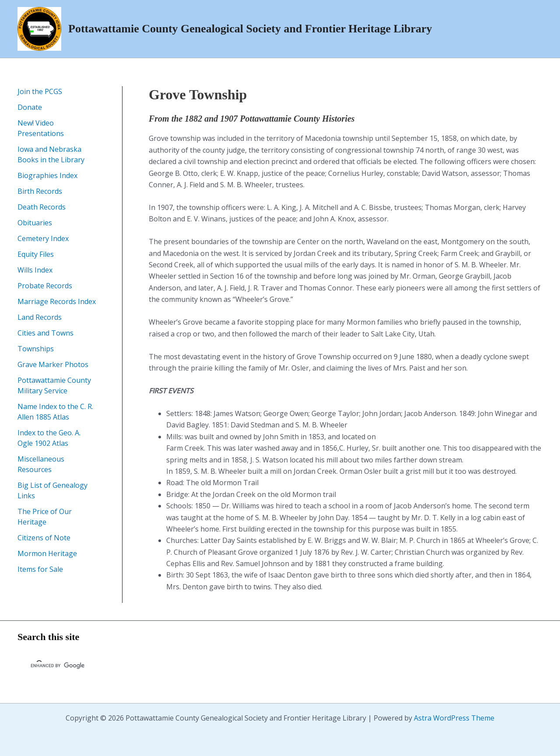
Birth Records (40, 191)
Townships (36, 349)
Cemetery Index (43, 238)
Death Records (42, 207)
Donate (30, 107)
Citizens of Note (44, 538)
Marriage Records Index (57, 301)
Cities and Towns (45, 333)
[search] (133, 665)
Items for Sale (40, 569)
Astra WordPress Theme (454, 718)
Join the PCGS (40, 91)
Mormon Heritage (47, 553)
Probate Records (45, 286)
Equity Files (36, 254)
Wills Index (35, 270)
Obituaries (35, 223)
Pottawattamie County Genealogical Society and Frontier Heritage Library (250, 29)
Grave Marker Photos (53, 364)
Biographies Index (47, 175)
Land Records (40, 317)
